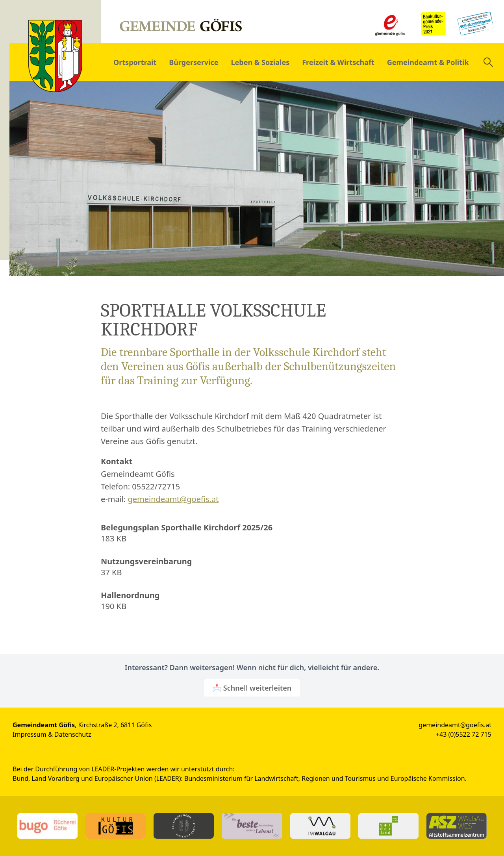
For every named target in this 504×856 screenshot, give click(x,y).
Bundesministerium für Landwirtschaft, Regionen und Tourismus (280, 778)
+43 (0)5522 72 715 (464, 734)
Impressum (30, 734)
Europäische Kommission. (429, 778)
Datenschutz (73, 734)
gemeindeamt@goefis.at (173, 499)
